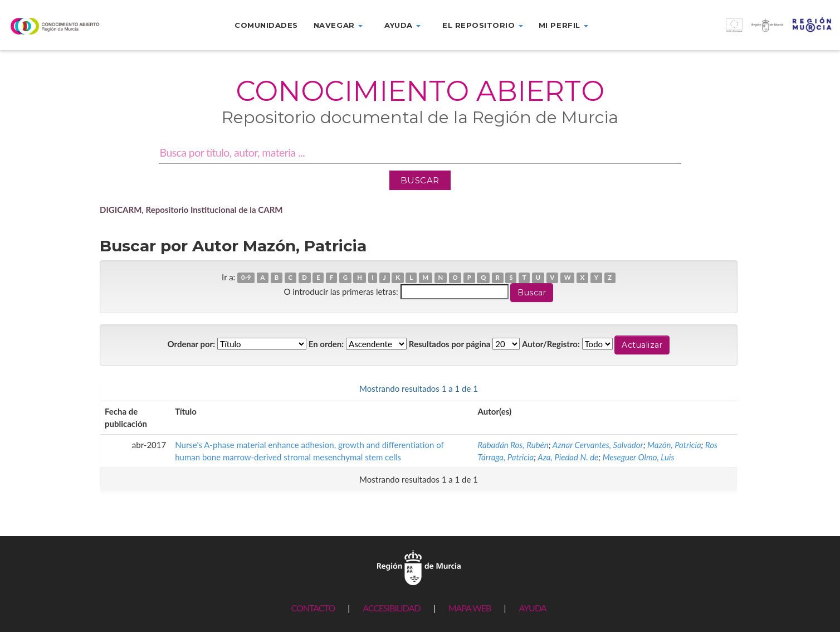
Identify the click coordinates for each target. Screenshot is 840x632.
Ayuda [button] (402, 25)
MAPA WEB (470, 608)
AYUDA (532, 608)
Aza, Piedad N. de (568, 457)
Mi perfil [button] (563, 25)
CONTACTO (313, 608)
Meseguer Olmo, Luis (639, 457)
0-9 (246, 278)
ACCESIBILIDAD (391, 608)
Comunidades (266, 25)
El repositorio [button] (483, 25)
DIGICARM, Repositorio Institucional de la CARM (191, 210)
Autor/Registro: (551, 344)
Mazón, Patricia (674, 445)
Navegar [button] (338, 25)
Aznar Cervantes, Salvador (598, 445)
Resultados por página (450, 344)
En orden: (326, 344)
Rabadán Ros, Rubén (513, 445)
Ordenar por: (192, 344)
